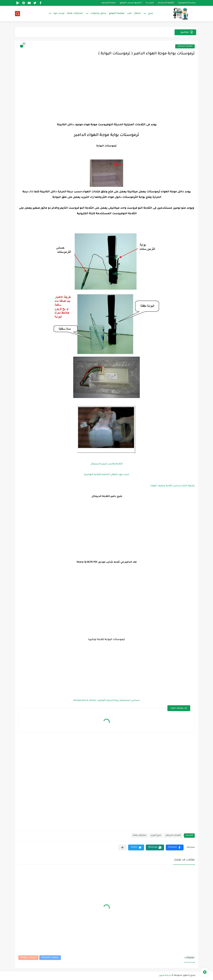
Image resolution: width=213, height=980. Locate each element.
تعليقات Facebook (50, 958)
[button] (175, 847)
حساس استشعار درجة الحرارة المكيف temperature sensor (106, 701)
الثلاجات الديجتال (185, 46)
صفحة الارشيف (108, 3)
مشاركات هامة (75, 13)
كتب (129, 13)
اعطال (137, 13)
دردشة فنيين (165, 975)
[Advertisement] (106, 96)
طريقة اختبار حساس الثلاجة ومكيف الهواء (173, 486)
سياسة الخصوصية (187, 3)
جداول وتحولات (98, 13)
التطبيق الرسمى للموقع (131, 3)
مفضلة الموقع (117, 13)
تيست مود (59, 13)
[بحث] (17, 14)
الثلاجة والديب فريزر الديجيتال (107, 464)
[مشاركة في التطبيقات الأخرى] (122, 847)
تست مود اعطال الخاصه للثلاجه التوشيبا (106, 475)
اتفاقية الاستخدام (166, 3)
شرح (151, 13)
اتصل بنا (150, 3)
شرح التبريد (156, 835)
